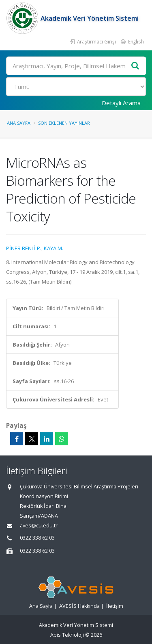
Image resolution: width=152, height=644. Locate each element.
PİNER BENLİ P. (24, 248)
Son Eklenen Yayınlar (64, 123)
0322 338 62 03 (37, 538)
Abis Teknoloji (67, 635)
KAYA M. (54, 248)
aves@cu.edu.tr (39, 526)
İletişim (115, 606)
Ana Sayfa (19, 123)
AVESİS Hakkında (79, 606)
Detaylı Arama (121, 103)
